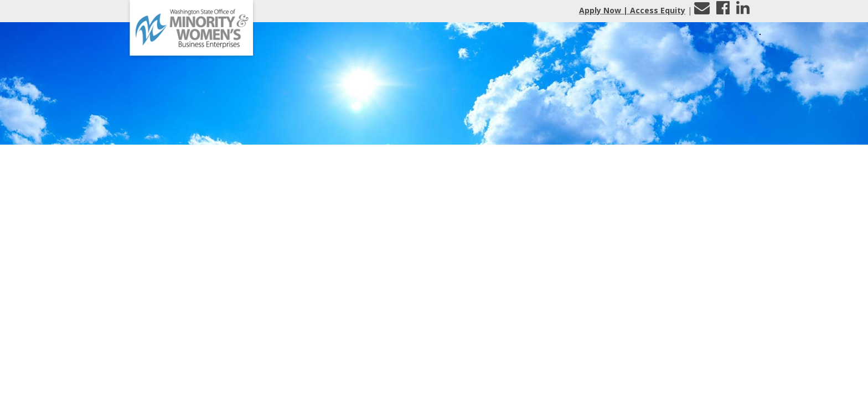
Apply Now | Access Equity (632, 10)
